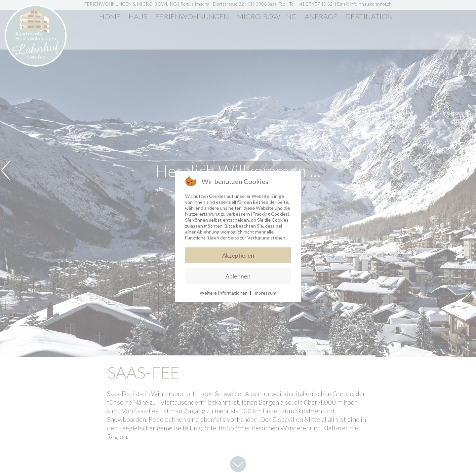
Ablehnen (238, 276)
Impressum (265, 293)
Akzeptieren (238, 255)
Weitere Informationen (224, 293)
